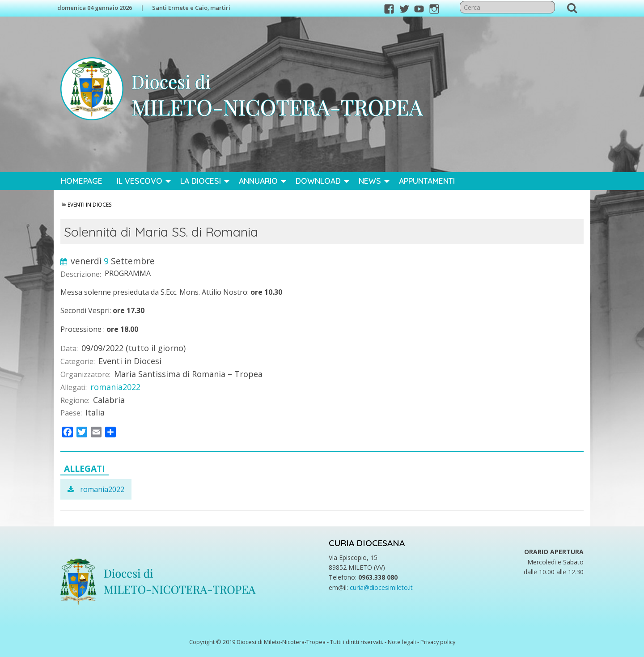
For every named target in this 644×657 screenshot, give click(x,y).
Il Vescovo (140, 181)
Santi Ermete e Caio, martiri (191, 8)
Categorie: (78, 361)
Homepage (82, 181)
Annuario (258, 181)
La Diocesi (201, 181)
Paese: (71, 413)
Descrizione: (81, 274)
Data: (69, 348)
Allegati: (74, 387)
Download (318, 181)
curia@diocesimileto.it (381, 587)
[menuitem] (82, 181)
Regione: (75, 400)
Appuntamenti (427, 181)
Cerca (572, 8)
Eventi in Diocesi (90, 205)
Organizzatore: (85, 374)
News (370, 181)
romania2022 (115, 387)
